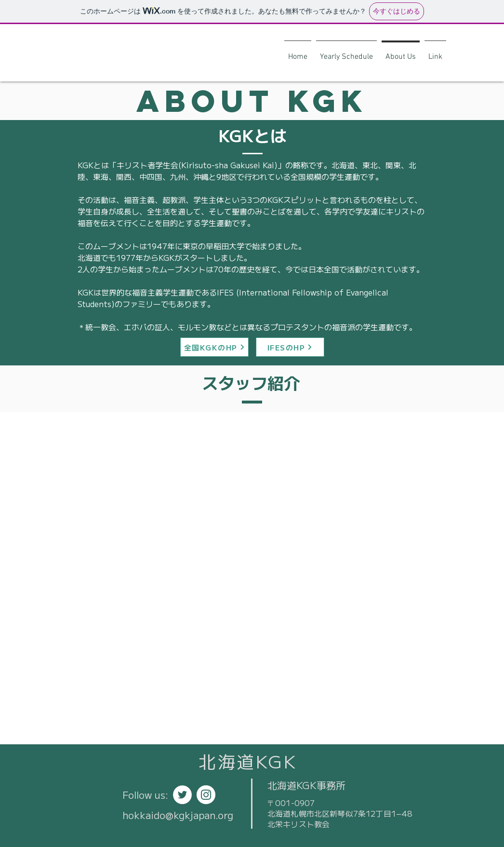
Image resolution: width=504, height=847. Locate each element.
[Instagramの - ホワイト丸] (206, 795)
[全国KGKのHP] (214, 347)
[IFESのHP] (290, 347)
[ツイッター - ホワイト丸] (182, 795)
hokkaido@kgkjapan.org (178, 815)
